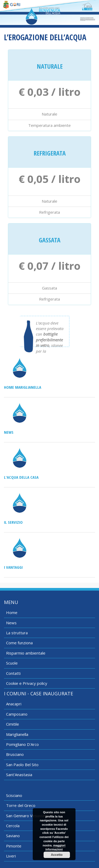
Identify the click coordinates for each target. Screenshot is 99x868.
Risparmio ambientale (26, 653)
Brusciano (15, 754)
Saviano (13, 836)
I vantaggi (13, 567)
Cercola (13, 826)
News (9, 432)
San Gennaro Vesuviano (27, 816)
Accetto (57, 855)
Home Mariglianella (23, 387)
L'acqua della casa (21, 477)
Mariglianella (17, 734)
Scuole (12, 663)
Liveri (11, 856)
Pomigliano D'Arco (22, 744)
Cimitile (13, 724)
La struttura (17, 633)
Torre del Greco (21, 805)
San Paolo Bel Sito (22, 765)
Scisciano (14, 795)
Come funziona (19, 643)
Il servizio (13, 522)
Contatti (13, 673)
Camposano (17, 714)
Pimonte (14, 846)
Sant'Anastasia (19, 775)
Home (12, 612)
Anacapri (14, 704)
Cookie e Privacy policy (27, 683)
